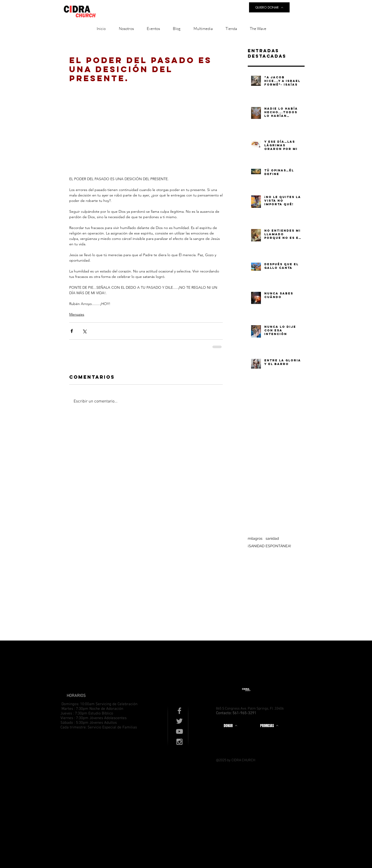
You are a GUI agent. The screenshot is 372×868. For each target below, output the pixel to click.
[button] (126, 29)
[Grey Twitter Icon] (179, 721)
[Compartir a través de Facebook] (72, 331)
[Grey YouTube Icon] (179, 731)
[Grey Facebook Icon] (179, 711)
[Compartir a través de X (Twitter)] (84, 331)
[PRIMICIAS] (269, 726)
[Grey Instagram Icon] (179, 742)
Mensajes (77, 314)
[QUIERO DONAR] (269, 7)
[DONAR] (230, 726)
